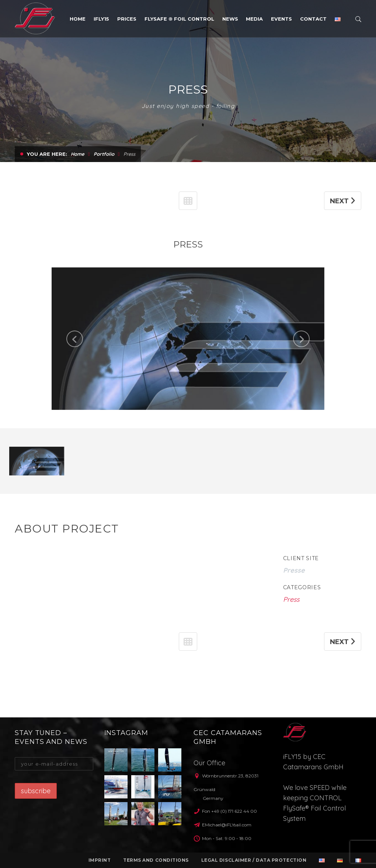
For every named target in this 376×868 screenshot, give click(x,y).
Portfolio (104, 191)
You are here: (47, 191)
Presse (294, 607)
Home (78, 191)
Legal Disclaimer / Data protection (254, 860)
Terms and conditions (156, 860)
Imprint (100, 860)
